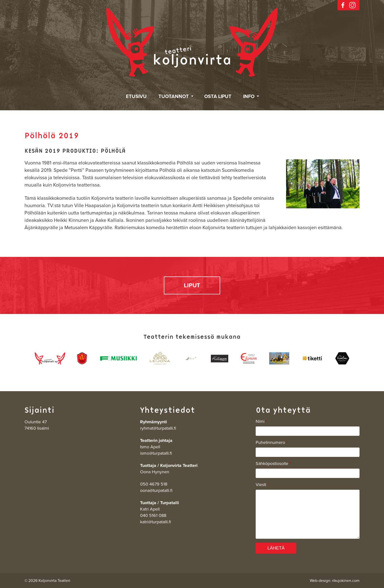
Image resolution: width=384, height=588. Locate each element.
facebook (343, 5)
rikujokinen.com (346, 581)
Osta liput (218, 97)
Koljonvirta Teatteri (192, 42)
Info (249, 97)
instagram (352, 5)
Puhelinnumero (272, 442)
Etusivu (136, 97)
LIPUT (192, 285)
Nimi (261, 421)
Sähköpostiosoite (273, 463)
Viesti (262, 485)
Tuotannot (174, 97)
